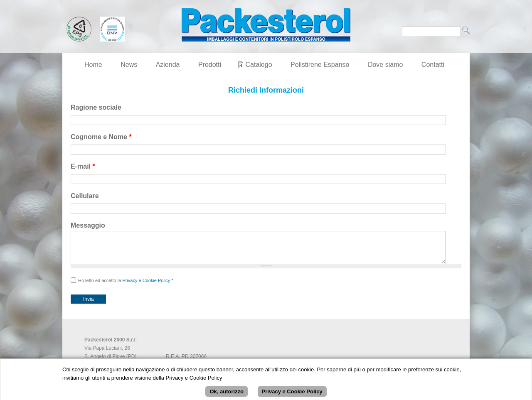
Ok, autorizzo (227, 394)
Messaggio (88, 225)
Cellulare (85, 196)
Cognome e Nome (101, 137)
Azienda (168, 65)
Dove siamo (385, 65)
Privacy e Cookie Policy (146, 287)
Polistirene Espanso (320, 65)
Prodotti (210, 65)
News (129, 65)
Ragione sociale (96, 107)
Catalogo (259, 65)
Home (93, 65)
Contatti (433, 65)
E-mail (83, 166)
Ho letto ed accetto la (126, 287)
